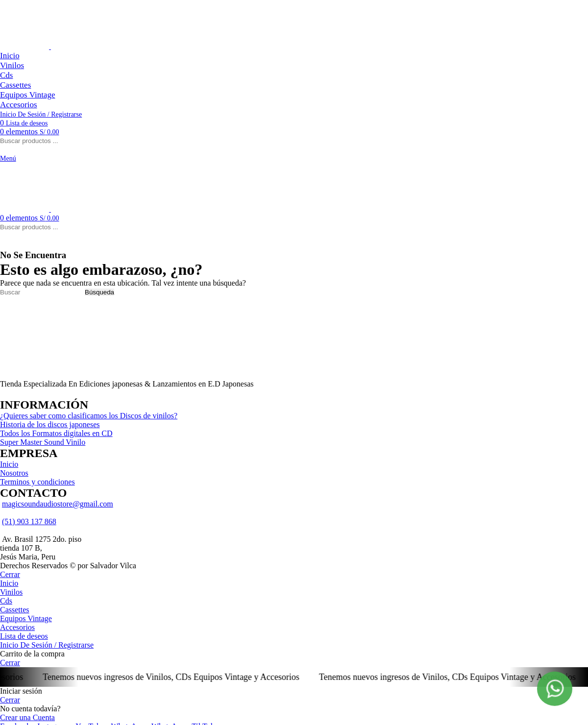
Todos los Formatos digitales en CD (56, 433)
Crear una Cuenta (27, 717)
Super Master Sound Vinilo (43, 442)
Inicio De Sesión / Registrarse (47, 645)
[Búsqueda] (41, 292)
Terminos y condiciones (37, 482)
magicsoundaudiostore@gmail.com (58, 504)
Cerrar (10, 574)
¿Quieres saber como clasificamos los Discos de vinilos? (89, 416)
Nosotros (14, 473)
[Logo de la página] (25, 46)
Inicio (9, 464)
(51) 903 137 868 (29, 521)
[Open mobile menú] (8, 158)
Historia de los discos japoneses (50, 424)
